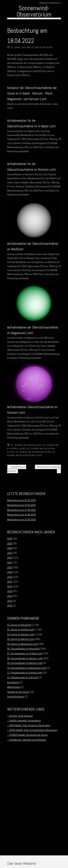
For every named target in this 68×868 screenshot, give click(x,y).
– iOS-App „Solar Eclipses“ (20, 716)
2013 (10, 601)
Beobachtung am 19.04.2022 (49, 469)
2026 (10, 539)
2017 (10, 582)
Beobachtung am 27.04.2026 (21, 510)
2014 (10, 596)
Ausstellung (13, 682)
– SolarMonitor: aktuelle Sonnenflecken (27, 740)
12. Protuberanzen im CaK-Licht (23, 677)
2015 (10, 591)
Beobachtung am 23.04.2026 (21, 515)
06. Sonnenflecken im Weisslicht (23, 649)
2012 (10, 606)
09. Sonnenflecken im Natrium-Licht (25, 663)
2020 (10, 567)
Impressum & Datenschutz (50, 3)
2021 (10, 563)
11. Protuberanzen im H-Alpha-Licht (25, 673)
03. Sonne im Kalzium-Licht (21, 634)
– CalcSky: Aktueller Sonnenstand (24, 720)
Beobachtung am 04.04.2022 (17, 469)
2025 (10, 543)
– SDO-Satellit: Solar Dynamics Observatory (29, 725)
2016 (10, 586)
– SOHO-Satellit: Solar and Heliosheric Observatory (32, 730)
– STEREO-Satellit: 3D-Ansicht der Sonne (27, 735)
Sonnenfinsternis (16, 697)
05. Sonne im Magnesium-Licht (23, 644)
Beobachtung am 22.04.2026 (21, 519)
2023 (10, 553)
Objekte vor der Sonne (18, 692)
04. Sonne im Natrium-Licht (33, 452)
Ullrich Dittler (42, 47)
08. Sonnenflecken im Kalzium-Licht (25, 658)
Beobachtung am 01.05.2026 (21, 500)
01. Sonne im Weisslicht (26, 445)
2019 (10, 572)
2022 (10, 558)
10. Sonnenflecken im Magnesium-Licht (27, 668)
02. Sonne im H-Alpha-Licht (21, 630)
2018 (10, 577)
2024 (10, 548)
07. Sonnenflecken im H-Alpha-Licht (25, 653)
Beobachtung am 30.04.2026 (21, 505)
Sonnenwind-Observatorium (34, 11)
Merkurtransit (14, 687)
